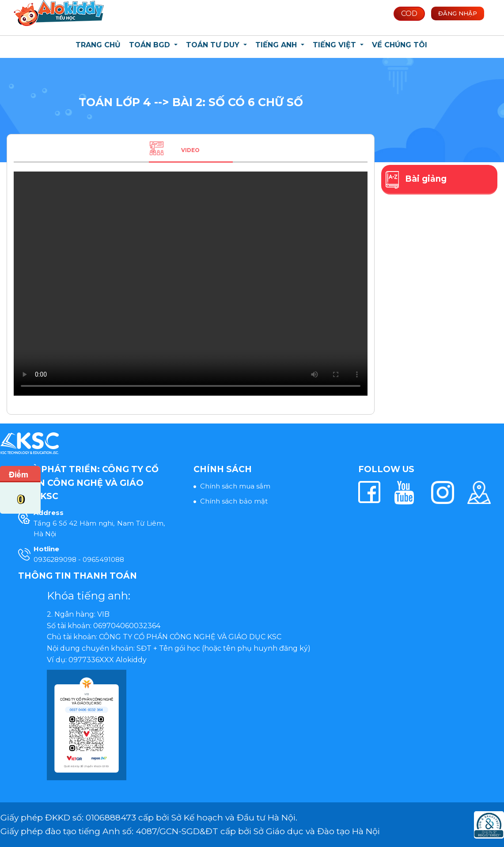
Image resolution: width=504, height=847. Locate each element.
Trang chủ (98, 45)
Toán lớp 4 (116, 102)
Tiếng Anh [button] (277, 45)
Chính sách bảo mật (234, 501)
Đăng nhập (458, 13)
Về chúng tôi (400, 45)
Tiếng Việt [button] (335, 45)
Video (190, 150)
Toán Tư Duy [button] (214, 45)
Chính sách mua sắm (235, 486)
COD (409, 13)
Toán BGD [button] (151, 45)
